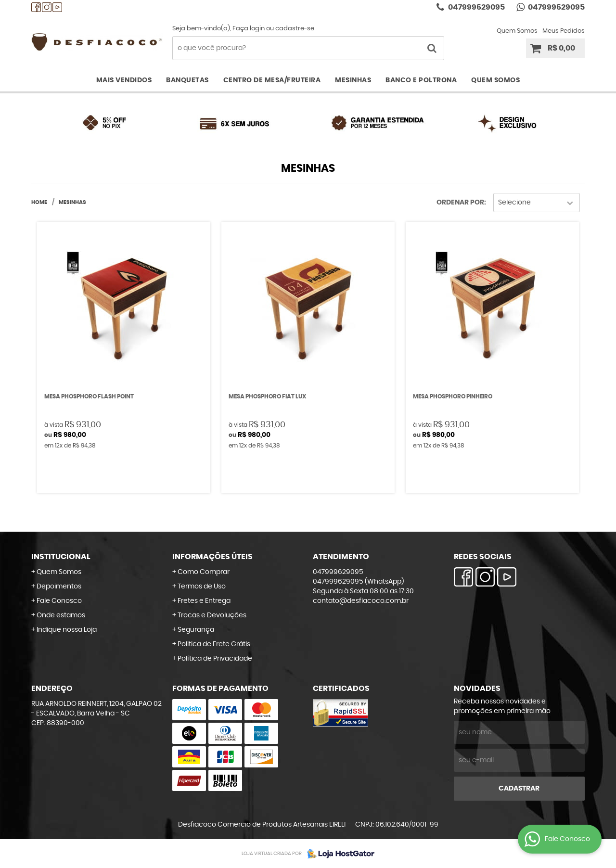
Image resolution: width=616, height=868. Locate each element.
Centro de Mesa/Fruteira (272, 80)
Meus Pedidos (564, 31)
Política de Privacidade (215, 659)
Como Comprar (204, 572)
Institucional (61, 557)
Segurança (196, 630)
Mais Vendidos (124, 80)
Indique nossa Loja (67, 630)
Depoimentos (59, 587)
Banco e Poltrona (421, 80)
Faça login (249, 29)
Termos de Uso (202, 587)
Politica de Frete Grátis (214, 644)
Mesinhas (353, 80)
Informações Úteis (212, 557)
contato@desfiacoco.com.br (361, 601)
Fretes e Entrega (204, 601)
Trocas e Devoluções (212, 615)
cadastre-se (295, 29)
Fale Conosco (59, 601)
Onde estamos (61, 615)
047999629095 (476, 7)
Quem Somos (517, 31)
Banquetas (187, 80)
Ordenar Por (460, 203)
